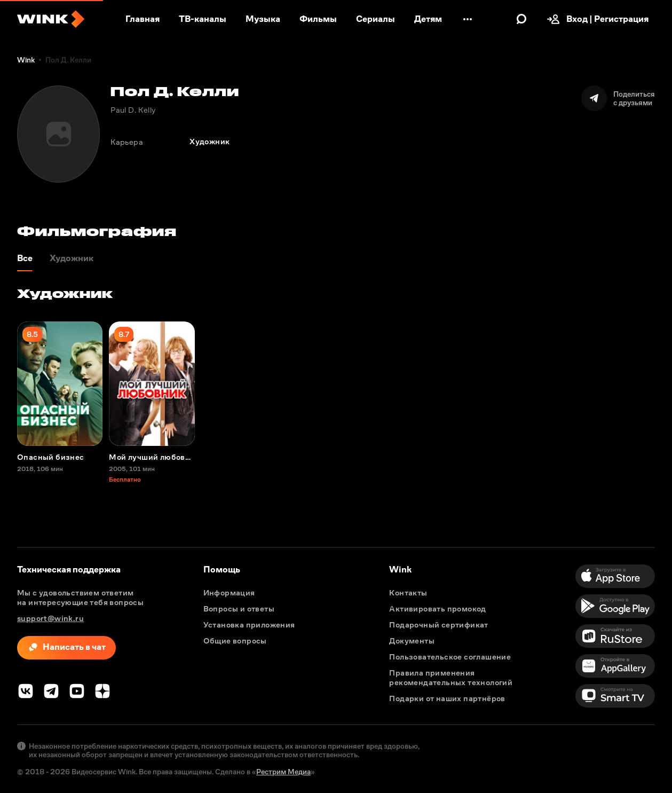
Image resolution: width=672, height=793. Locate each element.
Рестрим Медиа (283, 772)
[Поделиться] (618, 98)
